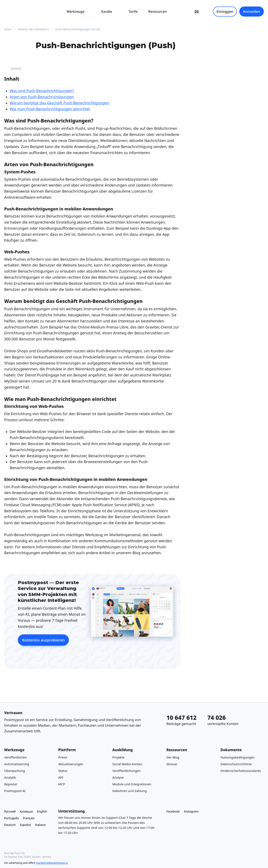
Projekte (118, 757)
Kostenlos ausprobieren (43, 640)
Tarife (133, 12)
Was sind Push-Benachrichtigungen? (42, 91)
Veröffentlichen (15, 757)
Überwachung (15, 771)
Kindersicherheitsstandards (241, 771)
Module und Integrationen (132, 784)
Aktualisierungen (71, 764)
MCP (62, 784)
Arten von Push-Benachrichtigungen (42, 97)
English (42, 811)
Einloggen (225, 11)
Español (25, 825)
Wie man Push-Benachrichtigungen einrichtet (50, 109)
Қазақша (26, 811)
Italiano (40, 825)
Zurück (13, 68)
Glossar (172, 764)
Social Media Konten (127, 764)
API (61, 777)
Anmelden (252, 11)
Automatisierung (17, 764)
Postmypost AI (15, 791)
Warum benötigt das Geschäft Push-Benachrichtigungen (59, 103)
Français (29, 818)
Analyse (118, 777)
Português (11, 818)
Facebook (173, 811)
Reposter (11, 784)
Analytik (10, 777)
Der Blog (173, 757)
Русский (10, 811)
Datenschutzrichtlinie (236, 764)
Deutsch (10, 825)
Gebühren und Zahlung (129, 791)
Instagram (191, 811)
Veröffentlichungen (126, 771)
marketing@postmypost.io (52, 863)
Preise (63, 757)
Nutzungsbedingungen (238, 757)
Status (63, 771)
